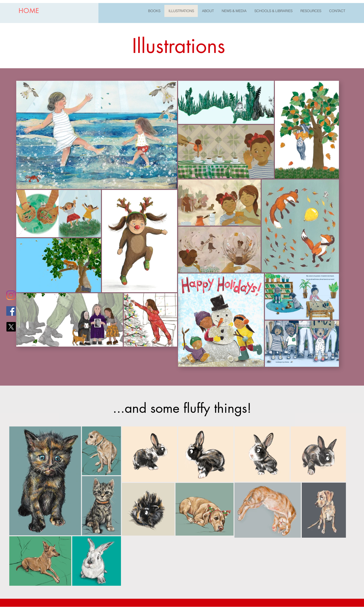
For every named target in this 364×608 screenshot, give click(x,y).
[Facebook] (11, 311)
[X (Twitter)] (11, 327)
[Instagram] (11, 295)
